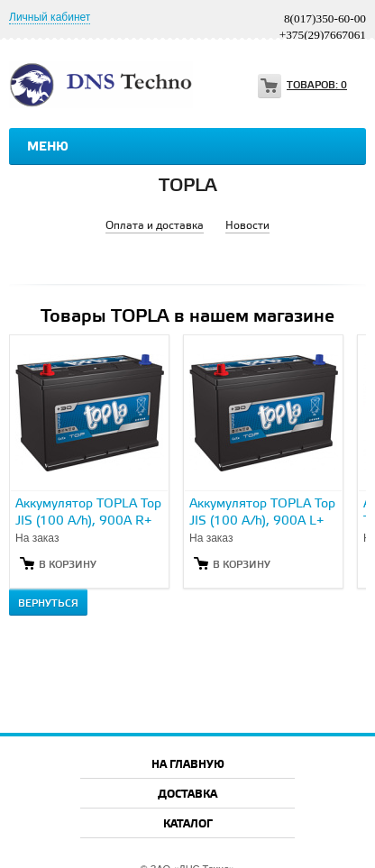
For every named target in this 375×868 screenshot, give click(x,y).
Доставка (187, 795)
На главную (188, 765)
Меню (48, 147)
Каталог (188, 824)
